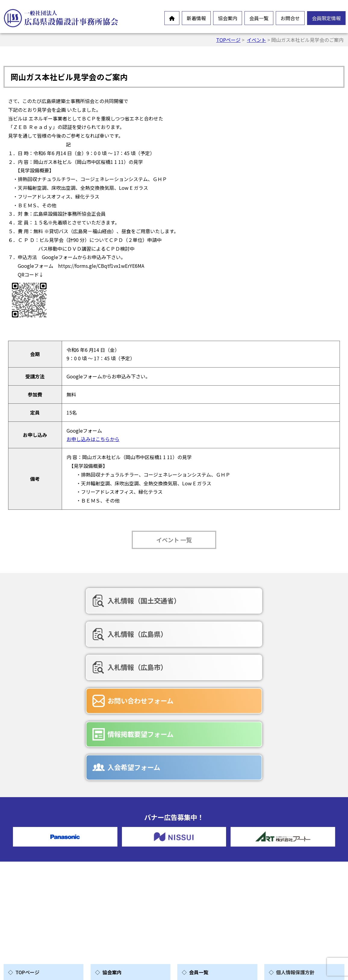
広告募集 (200, 917)
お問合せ (290, 18)
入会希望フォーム (280, 632)
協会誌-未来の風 (122, 905)
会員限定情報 (326, 18)
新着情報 (196, 18)
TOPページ (228, 40)
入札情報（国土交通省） (70, 600)
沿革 (109, 885)
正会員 (198, 847)
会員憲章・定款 (121, 866)
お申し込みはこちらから (93, 439)
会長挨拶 (114, 856)
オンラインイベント (39, 873)
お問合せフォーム (210, 888)
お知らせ (27, 863)
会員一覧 (259, 18)
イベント (256, 40)
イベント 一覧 (174, 540)
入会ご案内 (116, 914)
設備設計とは (119, 847)
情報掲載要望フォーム (177, 632)
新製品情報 (29, 882)
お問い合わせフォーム (66, 632)
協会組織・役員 (121, 895)
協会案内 (228, 18)
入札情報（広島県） (173, 600)
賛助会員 (200, 856)
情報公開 (114, 876)
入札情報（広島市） (284, 600)
